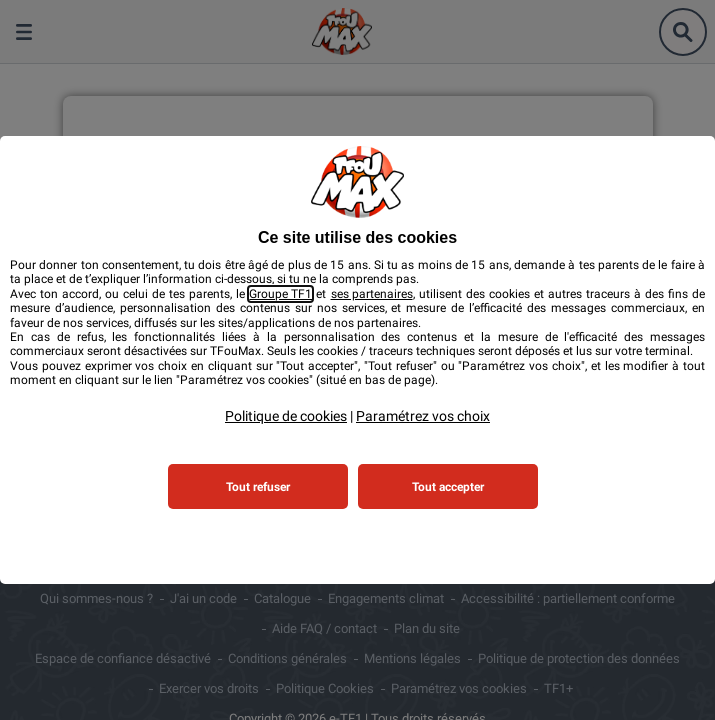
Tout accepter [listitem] (448, 487)
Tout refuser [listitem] (258, 487)
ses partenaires (372, 294)
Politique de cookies (286, 416)
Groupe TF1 (280, 294)
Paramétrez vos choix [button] (423, 416)
